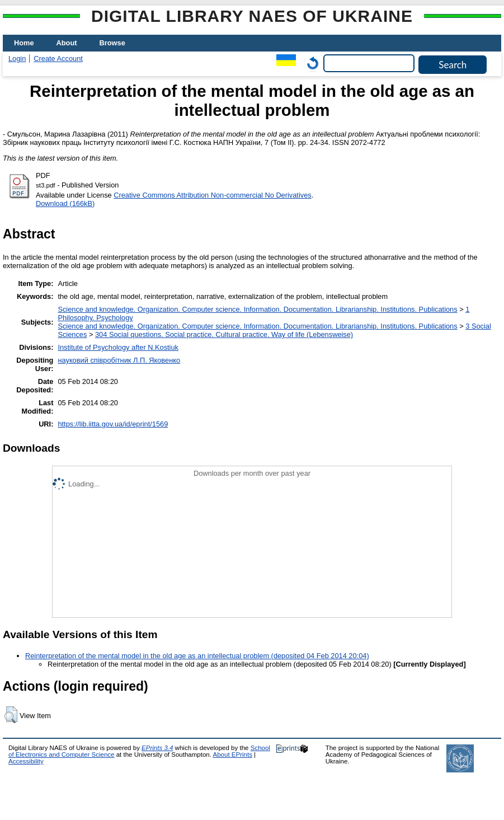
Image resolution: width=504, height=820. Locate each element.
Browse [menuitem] (112, 43)
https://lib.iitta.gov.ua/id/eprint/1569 (113, 424)
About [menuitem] (67, 43)
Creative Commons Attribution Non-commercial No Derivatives (212, 195)
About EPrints (233, 755)
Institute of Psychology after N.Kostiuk (118, 347)
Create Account (58, 58)
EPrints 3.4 (157, 748)
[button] (11, 715)
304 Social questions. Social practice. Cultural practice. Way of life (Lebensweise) (224, 334)
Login (17, 58)
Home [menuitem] (24, 43)
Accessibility (26, 761)
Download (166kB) (65, 203)
